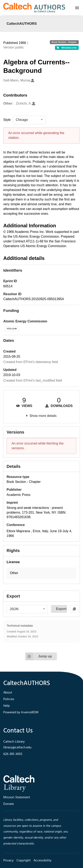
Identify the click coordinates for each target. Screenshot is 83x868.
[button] (41, 573)
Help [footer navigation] (6, 706)
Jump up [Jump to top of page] (39, 656)
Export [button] (61, 609)
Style (7, 120)
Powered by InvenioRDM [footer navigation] (21, 712)
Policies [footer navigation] (9, 699)
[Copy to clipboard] (74, 609)
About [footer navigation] (8, 693)
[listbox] (29, 120)
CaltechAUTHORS (22, 24)
